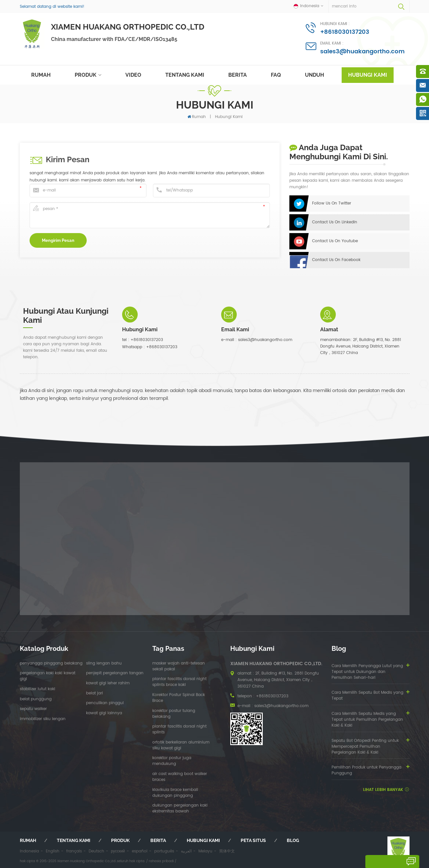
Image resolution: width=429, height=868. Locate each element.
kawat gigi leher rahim (108, 683)
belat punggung (36, 698)
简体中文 (227, 851)
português (164, 851)
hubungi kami (368, 75)
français (74, 851)
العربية (186, 851)
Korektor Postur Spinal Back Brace (179, 697)
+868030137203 (162, 347)
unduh (315, 75)
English (53, 851)
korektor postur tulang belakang (174, 713)
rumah (41, 75)
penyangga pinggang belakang (51, 663)
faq (276, 75)
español (140, 851)
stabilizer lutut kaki (38, 689)
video (133, 75)
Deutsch (96, 851)
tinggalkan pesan (388, 861)
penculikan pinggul (105, 703)
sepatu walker (33, 708)
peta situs (253, 840)
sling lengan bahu (104, 663)
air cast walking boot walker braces (180, 776)
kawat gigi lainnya (104, 713)
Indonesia (29, 851)
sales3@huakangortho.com (362, 52)
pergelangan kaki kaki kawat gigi (48, 676)
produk (86, 75)
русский (118, 851)
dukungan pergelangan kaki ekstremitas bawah (180, 808)
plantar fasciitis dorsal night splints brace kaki (179, 681)
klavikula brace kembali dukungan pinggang (175, 792)
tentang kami (185, 75)
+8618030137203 (345, 32)
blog (293, 840)
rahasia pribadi (161, 860)
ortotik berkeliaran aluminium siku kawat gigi (181, 745)
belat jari (95, 692)
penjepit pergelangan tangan (115, 673)
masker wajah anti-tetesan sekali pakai (179, 666)
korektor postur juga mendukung (172, 760)
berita (238, 75)
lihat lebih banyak (383, 789)
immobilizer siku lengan (43, 718)
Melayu (205, 851)
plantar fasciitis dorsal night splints (179, 729)
